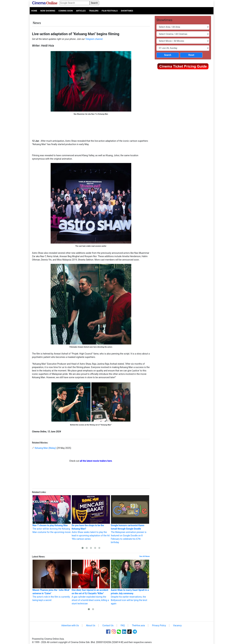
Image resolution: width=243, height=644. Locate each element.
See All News (144, 556)
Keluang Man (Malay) (45, 448)
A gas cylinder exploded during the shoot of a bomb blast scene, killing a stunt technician (91, 582)
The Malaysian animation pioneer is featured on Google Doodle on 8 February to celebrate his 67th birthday (130, 519)
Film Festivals (110, 11)
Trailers (94, 11)
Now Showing (48, 11)
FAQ (123, 625)
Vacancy (177, 625)
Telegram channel (94, 39)
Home (34, 11)
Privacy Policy (159, 625)
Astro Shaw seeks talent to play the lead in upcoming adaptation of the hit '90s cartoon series (91, 518)
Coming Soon (66, 11)
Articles (81, 11)
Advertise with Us (70, 625)
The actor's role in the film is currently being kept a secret (52, 581)
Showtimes (127, 11)
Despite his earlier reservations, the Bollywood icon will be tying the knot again (130, 582)
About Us (91, 625)
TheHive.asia (138, 625)
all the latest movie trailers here (96, 461)
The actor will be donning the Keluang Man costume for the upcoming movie (52, 514)
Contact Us (108, 625)
